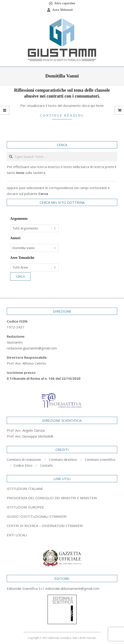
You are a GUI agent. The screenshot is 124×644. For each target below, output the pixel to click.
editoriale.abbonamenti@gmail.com (72, 588)
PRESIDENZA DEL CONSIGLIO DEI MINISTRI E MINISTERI (52, 498)
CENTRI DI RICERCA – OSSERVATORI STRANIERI (45, 526)
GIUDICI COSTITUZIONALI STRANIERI (37, 516)
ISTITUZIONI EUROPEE (25, 507)
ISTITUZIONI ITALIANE (25, 489)
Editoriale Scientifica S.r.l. (26, 588)
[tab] (62, 498)
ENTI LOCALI (17, 535)
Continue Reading (62, 115)
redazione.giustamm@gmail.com (32, 348)
